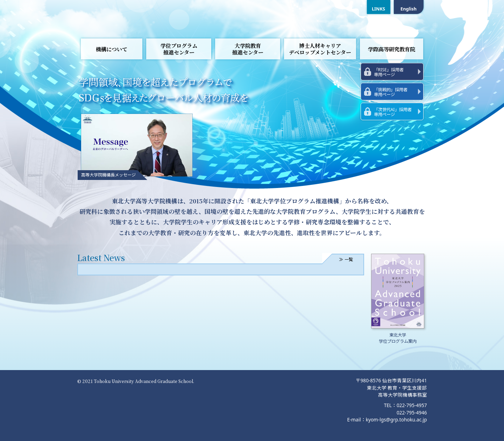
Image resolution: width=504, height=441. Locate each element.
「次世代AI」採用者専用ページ (393, 112)
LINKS (378, 9)
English (409, 9)
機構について (112, 49)
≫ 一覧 (346, 259)
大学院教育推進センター (248, 49)
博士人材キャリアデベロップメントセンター (320, 49)
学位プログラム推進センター (179, 49)
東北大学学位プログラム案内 (398, 338)
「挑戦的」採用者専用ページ (391, 92)
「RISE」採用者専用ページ (389, 72)
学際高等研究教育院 (392, 49)
